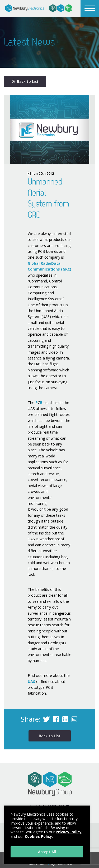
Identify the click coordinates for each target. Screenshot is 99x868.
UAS (31, 682)
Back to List (25, 81)
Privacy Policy (69, 832)
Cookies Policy (38, 836)
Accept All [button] (47, 852)
